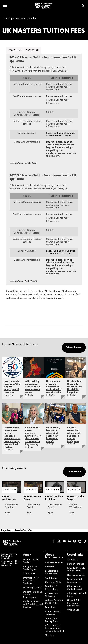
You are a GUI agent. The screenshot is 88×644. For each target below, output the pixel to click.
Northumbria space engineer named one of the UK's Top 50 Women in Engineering (33, 436)
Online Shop (73, 610)
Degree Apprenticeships (59, 142)
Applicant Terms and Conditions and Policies (33, 604)
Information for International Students (31, 581)
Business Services (54, 563)
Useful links (75, 555)
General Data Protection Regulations (74, 603)
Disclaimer (50, 607)
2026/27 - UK (15, 50)
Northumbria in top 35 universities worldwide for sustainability (54, 387)
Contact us (73, 560)
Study (27, 555)
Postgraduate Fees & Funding (20, 19)
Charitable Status (54, 582)
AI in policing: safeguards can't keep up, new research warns (33, 387)
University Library (32, 588)
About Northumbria (54, 556)
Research (50, 567)
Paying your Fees (75, 564)
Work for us (51, 578)
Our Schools (29, 574)
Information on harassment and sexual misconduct (55, 628)
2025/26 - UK (32, 50)
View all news (74, 347)
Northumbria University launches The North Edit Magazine (74, 387)
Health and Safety (76, 575)
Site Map (49, 635)
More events (74, 472)
